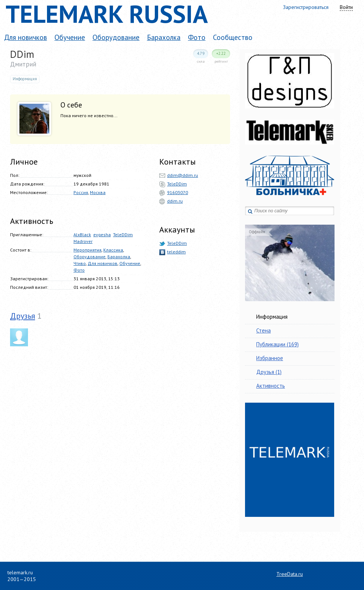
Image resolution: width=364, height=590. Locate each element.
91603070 (178, 192)
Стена (263, 330)
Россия (81, 192)
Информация (272, 317)
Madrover (83, 241)
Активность (271, 386)
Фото (197, 37)
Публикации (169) (277, 344)
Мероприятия (87, 250)
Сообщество (233, 37)
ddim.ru (175, 201)
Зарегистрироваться (306, 7)
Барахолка (164, 37)
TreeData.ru (290, 574)
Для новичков (26, 37)
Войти (346, 7)
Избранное (270, 358)
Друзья (23, 316)
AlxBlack (82, 235)
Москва (98, 192)
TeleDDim (123, 235)
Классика (113, 250)
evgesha (102, 235)
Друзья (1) (269, 372)
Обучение (70, 37)
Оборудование (116, 37)
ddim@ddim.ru (183, 175)
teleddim (176, 252)
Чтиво (80, 263)
